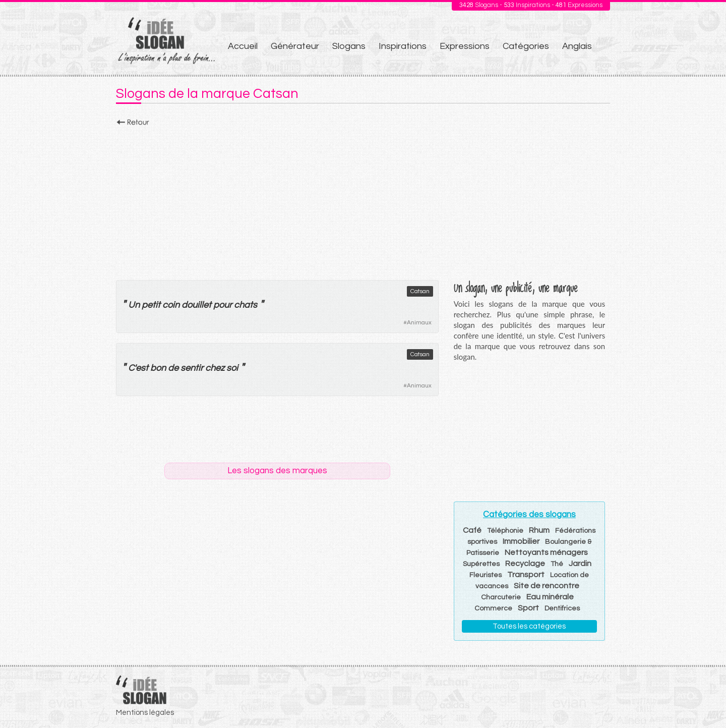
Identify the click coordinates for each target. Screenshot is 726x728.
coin (171, 305)
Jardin (580, 564)
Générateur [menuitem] (295, 46)
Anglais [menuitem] (577, 46)
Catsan (420, 291)
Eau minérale (550, 597)
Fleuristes (486, 575)
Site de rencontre (547, 586)
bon (158, 368)
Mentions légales (145, 713)
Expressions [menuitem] (465, 46)
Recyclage (525, 564)
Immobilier (521, 541)
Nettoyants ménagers (546, 552)
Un (134, 305)
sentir (192, 368)
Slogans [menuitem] (349, 46)
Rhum (539, 530)
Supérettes (481, 564)
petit (151, 305)
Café (472, 530)
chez (215, 368)
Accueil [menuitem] (243, 46)
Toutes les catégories (529, 626)
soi (232, 368)
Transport (526, 575)
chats (246, 305)
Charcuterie (501, 597)
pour (223, 305)
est (142, 368)
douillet (196, 305)
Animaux (419, 323)
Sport (528, 608)
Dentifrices (562, 608)
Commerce (493, 608)
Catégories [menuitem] (526, 46)
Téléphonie (505, 531)
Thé (557, 564)
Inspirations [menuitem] (403, 46)
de (173, 368)
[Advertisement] (363, 200)
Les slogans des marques (277, 471)
